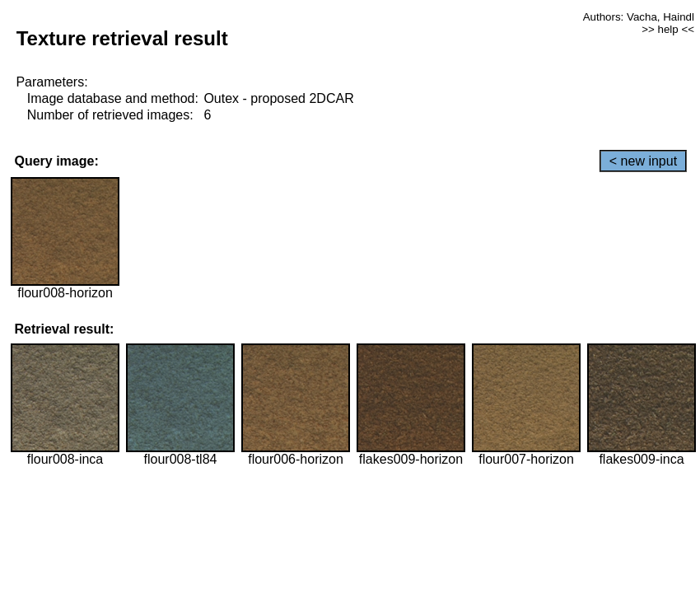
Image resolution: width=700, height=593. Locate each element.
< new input (643, 161)
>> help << (668, 29)
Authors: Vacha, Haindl (639, 17)
